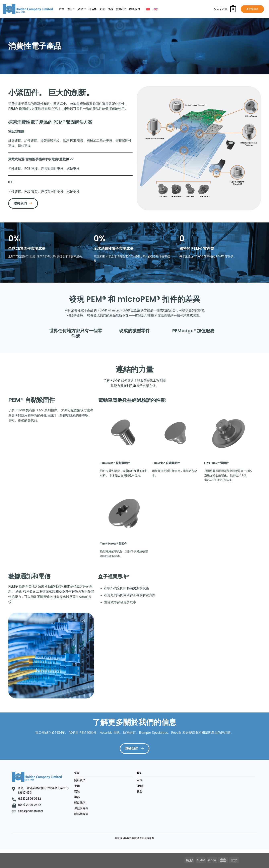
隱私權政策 (81, 814)
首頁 (62, 9)
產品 (82, 9)
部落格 (93, 9)
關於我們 (121, 9)
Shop (140, 786)
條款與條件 (81, 808)
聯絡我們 (134, 9)
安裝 (102, 9)
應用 (71, 9)
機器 (110, 9)
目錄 (139, 780)
